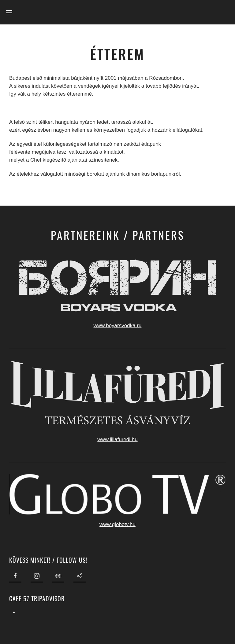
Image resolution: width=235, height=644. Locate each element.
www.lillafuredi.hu (117, 439)
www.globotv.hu (117, 524)
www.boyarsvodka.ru (117, 326)
